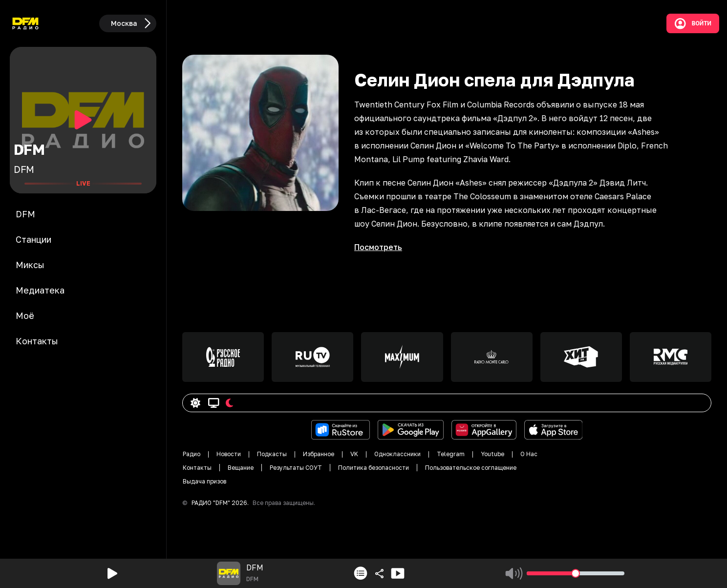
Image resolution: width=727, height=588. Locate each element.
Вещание (241, 468)
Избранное (319, 454)
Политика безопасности (374, 468)
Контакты (197, 468)
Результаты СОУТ (296, 468)
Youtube (492, 454)
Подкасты (272, 454)
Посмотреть (378, 247)
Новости (229, 454)
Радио (192, 454)
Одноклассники (397, 454)
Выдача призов (204, 481)
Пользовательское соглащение (471, 468)
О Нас (529, 454)
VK (354, 454)
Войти (693, 23)
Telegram (451, 454)
